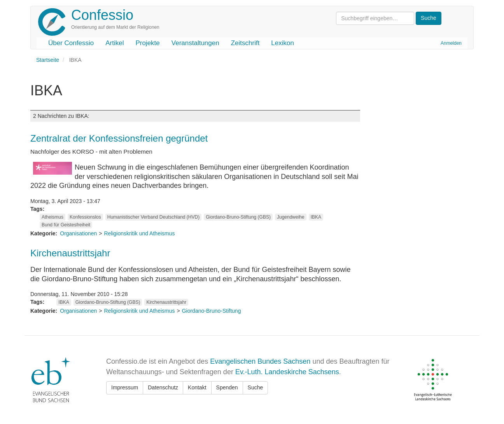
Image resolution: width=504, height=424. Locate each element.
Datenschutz (163, 387)
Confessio (102, 15)
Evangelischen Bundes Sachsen (260, 361)
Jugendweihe (291, 217)
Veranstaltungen (195, 43)
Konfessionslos (85, 217)
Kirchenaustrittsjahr (70, 253)
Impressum (125, 387)
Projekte (147, 43)
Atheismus (52, 217)
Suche (255, 387)
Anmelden (451, 43)
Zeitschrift (245, 43)
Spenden (227, 387)
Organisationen (78, 233)
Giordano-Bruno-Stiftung (212, 311)
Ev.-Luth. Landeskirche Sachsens (287, 372)
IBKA (316, 217)
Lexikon (283, 43)
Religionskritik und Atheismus (139, 233)
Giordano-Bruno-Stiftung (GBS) (238, 217)
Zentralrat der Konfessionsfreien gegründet (119, 138)
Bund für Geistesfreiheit (66, 225)
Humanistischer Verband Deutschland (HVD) (153, 217)
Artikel (115, 43)
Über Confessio (71, 43)
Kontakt (197, 387)
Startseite (48, 60)
